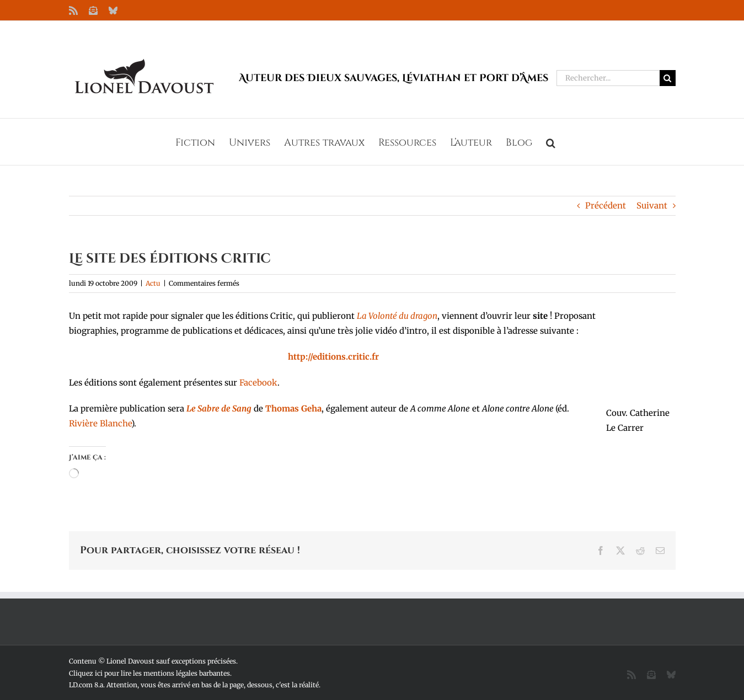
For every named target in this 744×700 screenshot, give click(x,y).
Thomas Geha (293, 408)
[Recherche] (668, 78)
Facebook (258, 383)
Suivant (652, 205)
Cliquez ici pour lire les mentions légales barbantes (149, 673)
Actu (153, 283)
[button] (551, 142)
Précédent (606, 205)
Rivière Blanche (100, 423)
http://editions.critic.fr (333, 357)
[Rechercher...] (608, 78)
